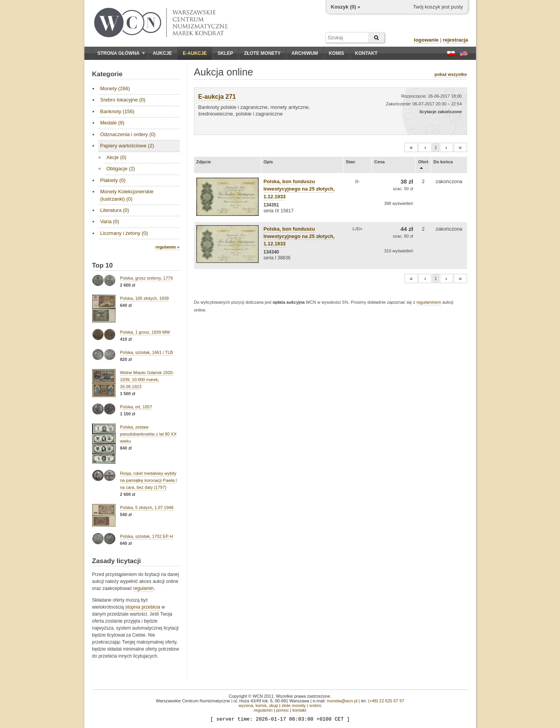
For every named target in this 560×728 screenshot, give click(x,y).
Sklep (225, 53)
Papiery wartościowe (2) (127, 146)
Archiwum (304, 53)
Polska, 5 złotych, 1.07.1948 (147, 507)
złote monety (294, 705)
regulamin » (168, 247)
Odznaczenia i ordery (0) (128, 134)
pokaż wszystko (451, 74)
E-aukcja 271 (217, 97)
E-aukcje (195, 53)
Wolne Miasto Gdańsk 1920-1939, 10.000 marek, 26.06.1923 (147, 380)
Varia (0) (110, 221)
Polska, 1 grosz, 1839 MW (145, 332)
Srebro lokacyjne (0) (123, 100)
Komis (336, 53)
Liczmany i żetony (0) (124, 233)
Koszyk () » (346, 7)
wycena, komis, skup (258, 705)
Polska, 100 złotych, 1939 (144, 298)
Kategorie (107, 74)
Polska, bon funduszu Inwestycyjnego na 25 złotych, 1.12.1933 (299, 189)
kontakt (299, 710)
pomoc (283, 710)
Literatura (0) (115, 210)
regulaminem (429, 302)
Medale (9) (112, 123)
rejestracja (455, 40)
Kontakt (366, 53)
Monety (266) (115, 88)
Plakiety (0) (113, 180)
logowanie (426, 40)
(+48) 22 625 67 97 (386, 701)
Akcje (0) (116, 157)
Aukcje (162, 53)
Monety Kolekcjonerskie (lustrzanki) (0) (127, 195)
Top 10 (103, 265)
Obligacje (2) (121, 169)
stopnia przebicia (143, 607)
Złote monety (262, 53)
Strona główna (121, 53)
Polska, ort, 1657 (136, 407)
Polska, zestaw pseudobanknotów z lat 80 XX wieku (149, 434)
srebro (315, 705)
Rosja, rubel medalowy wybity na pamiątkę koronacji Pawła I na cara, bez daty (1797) (149, 480)
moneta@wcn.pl (342, 701)
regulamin (144, 588)
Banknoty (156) (117, 111)
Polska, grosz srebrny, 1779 (147, 278)
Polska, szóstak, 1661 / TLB (147, 352)
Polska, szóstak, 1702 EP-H (147, 536)
